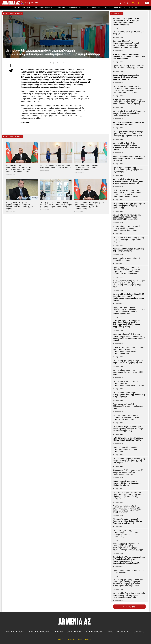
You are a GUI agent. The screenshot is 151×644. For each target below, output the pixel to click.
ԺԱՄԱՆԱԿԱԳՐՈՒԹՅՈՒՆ (39, 632)
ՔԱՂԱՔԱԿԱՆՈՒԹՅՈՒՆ (15, 632)
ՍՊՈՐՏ (110, 632)
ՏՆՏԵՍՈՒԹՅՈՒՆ (74, 632)
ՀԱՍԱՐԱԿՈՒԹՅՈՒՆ (94, 632)
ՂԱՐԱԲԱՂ (58, 632)
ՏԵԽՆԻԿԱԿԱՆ (123, 632)
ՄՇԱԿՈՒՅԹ (139, 632)
